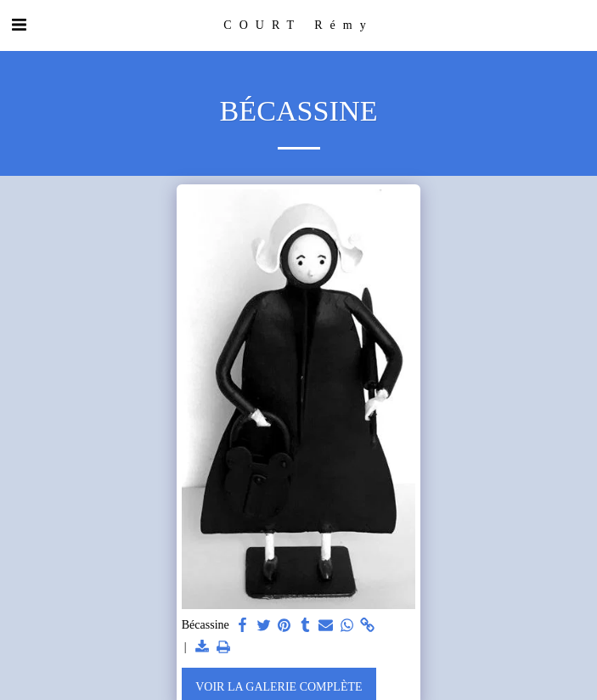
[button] (19, 25)
